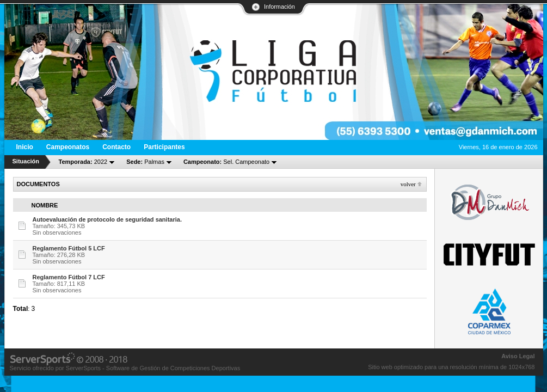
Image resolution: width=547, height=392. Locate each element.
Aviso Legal (518, 356)
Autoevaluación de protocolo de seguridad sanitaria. (107, 219)
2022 (83, 162)
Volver (408, 184)
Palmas (145, 162)
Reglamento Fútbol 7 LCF (69, 277)
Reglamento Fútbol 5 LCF (69, 248)
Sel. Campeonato (226, 162)
